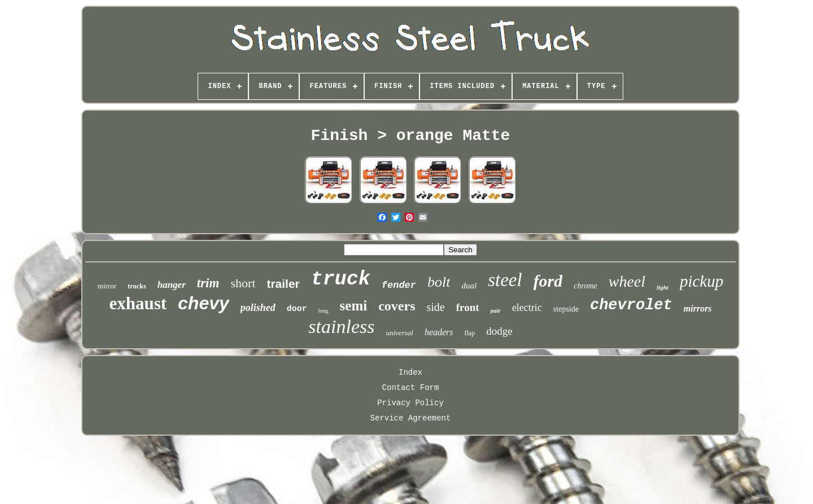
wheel (627, 281)
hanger (172, 285)
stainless (341, 326)
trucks (137, 286)
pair (496, 310)
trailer (283, 284)
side (436, 307)
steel (505, 280)
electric (527, 308)
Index (410, 372)
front (468, 307)
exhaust (138, 303)
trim (208, 283)
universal (399, 333)
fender (399, 285)
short (243, 283)
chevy (204, 303)
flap (470, 333)
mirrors (698, 308)
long (324, 311)
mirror (107, 286)
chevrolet (631, 305)
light (663, 287)
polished (258, 308)
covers (397, 306)
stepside (566, 309)
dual (469, 286)
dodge (499, 331)
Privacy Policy (410, 403)
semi (354, 306)
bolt (439, 282)
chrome (585, 286)
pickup (701, 281)
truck (341, 279)
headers (439, 332)
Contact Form (411, 388)
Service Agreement (411, 418)
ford (548, 281)
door (297, 309)
